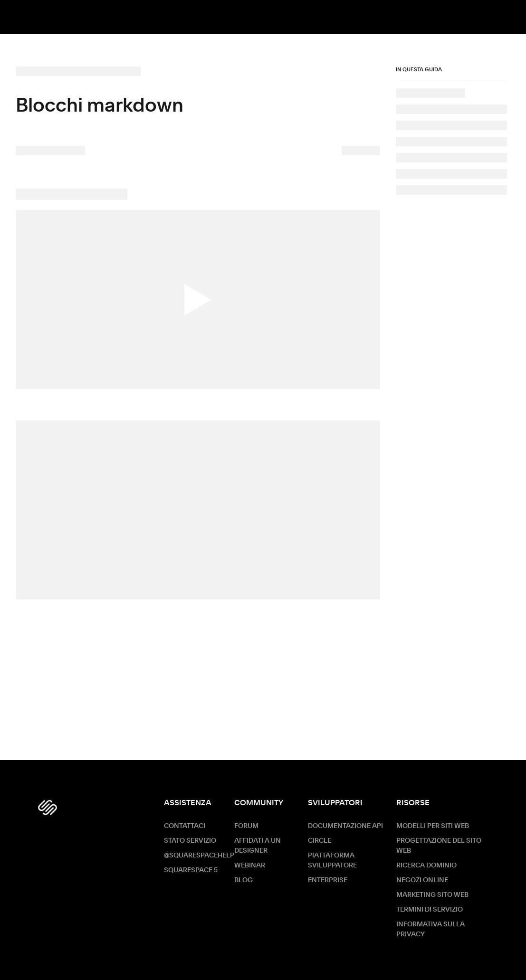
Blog (244, 880)
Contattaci (185, 826)
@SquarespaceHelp (199, 856)
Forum (246, 826)
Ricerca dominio (426, 866)
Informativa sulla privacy (430, 929)
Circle (320, 841)
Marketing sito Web (432, 895)
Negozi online (422, 880)
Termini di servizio (430, 910)
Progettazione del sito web (439, 846)
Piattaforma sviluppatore (332, 861)
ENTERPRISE (328, 880)
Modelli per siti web (433, 826)
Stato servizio (190, 841)
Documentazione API (345, 826)
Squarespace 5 (191, 870)
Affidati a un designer (258, 846)
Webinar (250, 866)
